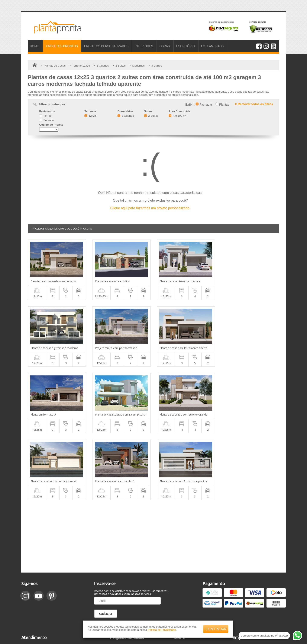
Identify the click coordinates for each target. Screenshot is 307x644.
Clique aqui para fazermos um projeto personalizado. (150, 208)
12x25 (90, 116)
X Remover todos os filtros (254, 104)
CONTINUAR (216, 629)
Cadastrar (106, 547)
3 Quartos (126, 116)
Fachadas (204, 105)
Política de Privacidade (162, 630)
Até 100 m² (177, 116)
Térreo (45, 116)
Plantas (222, 105)
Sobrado (47, 120)
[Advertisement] (153, 470)
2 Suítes (151, 116)
